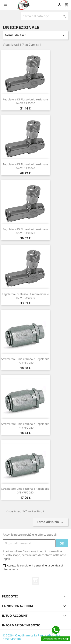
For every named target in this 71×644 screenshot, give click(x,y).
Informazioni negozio (21, 625)
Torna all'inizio (51, 522)
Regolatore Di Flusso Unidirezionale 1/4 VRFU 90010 (25, 101)
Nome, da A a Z (35, 35)
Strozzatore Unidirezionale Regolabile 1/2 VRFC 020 (25, 361)
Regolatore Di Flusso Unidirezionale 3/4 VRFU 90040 (25, 166)
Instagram (36, 581)
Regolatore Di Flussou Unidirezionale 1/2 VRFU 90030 (25, 296)
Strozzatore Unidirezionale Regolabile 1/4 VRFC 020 (25, 426)
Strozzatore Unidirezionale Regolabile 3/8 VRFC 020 (25, 491)
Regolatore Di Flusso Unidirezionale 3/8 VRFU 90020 (25, 231)
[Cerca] (44, 16)
